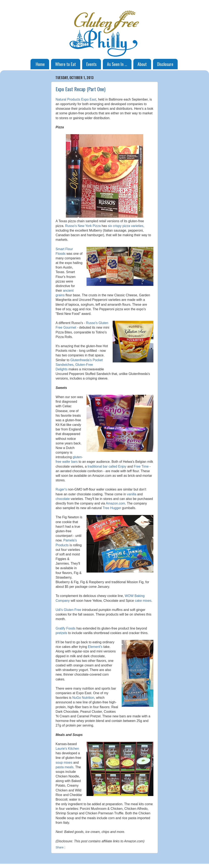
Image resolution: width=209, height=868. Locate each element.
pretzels (61, 633)
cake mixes (143, 601)
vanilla (132, 494)
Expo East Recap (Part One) (80, 89)
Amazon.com (115, 503)
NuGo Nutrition (83, 698)
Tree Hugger (112, 508)
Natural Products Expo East (76, 99)
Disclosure (165, 64)
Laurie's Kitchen (67, 749)
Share (60, 847)
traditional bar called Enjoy (107, 466)
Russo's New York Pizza (83, 226)
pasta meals (64, 767)
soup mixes (64, 763)
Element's (95, 647)
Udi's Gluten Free (68, 610)
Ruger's (61, 489)
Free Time (141, 466)
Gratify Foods (66, 628)
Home (40, 64)
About (142, 64)
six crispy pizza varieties (126, 226)
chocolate (63, 499)
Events (91, 64)
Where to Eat (66, 64)
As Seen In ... (117, 64)
